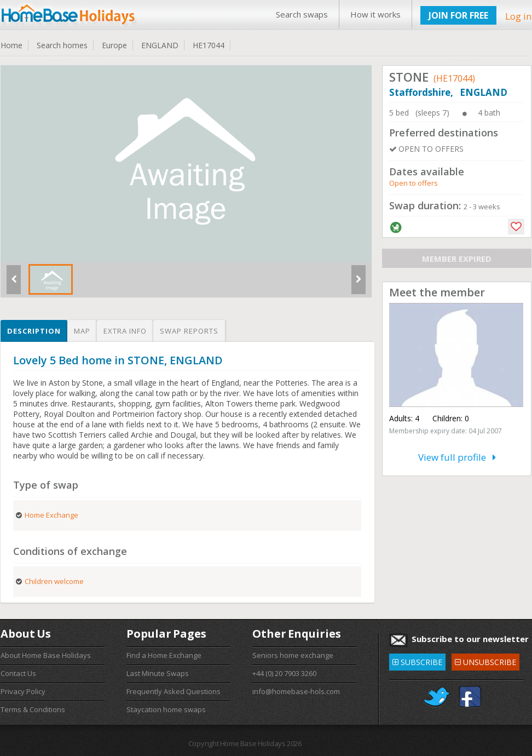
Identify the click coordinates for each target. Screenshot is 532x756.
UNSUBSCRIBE (485, 660)
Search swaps (302, 14)
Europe (114, 45)
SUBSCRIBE (417, 660)
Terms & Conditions (33, 709)
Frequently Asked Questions (174, 691)
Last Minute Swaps (158, 673)
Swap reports (189, 331)
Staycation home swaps (166, 709)
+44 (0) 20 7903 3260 (284, 673)
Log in (518, 16)
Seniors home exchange (293, 655)
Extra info (125, 331)
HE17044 (209, 45)
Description (34, 331)
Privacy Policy (23, 691)
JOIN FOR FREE (458, 15)
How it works (375, 14)
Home (11, 45)
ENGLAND (160, 45)
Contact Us (18, 673)
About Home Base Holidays (46, 655)
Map (82, 331)
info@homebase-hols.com (296, 691)
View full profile (457, 457)
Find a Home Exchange (164, 655)
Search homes (62, 45)
